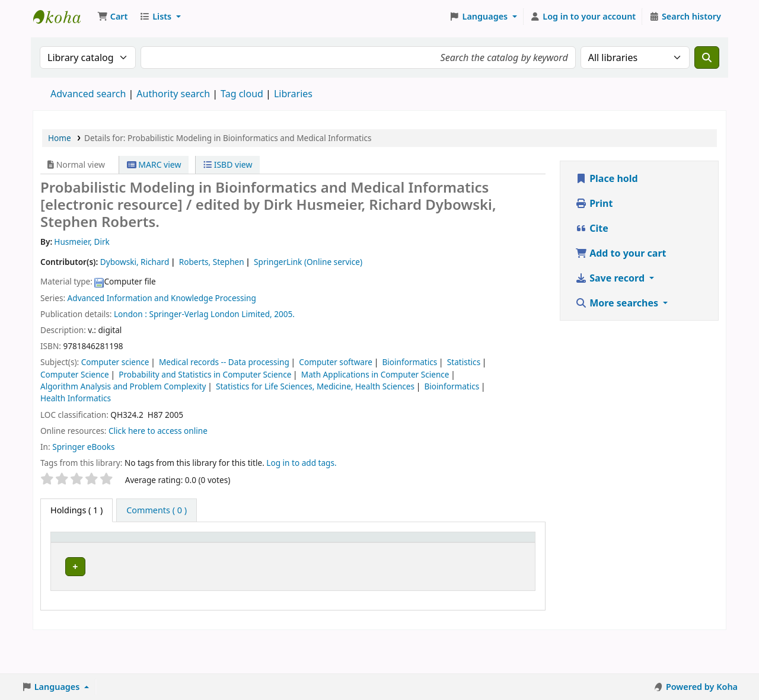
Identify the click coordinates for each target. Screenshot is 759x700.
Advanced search (88, 94)
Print (594, 203)
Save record (611, 278)
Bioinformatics (410, 362)
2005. (284, 314)
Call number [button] (207, 556)
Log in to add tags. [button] (301, 463)
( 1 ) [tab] (76, 510)
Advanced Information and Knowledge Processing (162, 298)
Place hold (607, 178)
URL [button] (272, 556)
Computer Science (75, 374)
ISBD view (228, 164)
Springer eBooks (83, 447)
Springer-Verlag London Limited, (210, 314)
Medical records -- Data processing (224, 362)
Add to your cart (621, 253)
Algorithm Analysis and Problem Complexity (123, 386)
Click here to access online (158, 431)
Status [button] (394, 556)
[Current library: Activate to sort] (144, 549)
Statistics (464, 362)
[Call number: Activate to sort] (217, 549)
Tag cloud (242, 94)
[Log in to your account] (583, 17)
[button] (112, 17)
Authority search (173, 94)
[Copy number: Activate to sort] (343, 549)
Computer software (336, 362)
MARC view (154, 164)
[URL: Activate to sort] (285, 549)
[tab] (157, 510)
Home (60, 138)
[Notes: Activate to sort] (456, 549)
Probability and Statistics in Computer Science (205, 374)
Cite (592, 228)
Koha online (63, 17)
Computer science (115, 362)
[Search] (707, 57)
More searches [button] (618, 303)
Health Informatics (76, 398)
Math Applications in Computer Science (375, 374)
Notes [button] (443, 556)
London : (130, 314)
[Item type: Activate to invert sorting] (82, 549)
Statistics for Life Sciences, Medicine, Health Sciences (315, 386)
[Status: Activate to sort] (400, 549)
